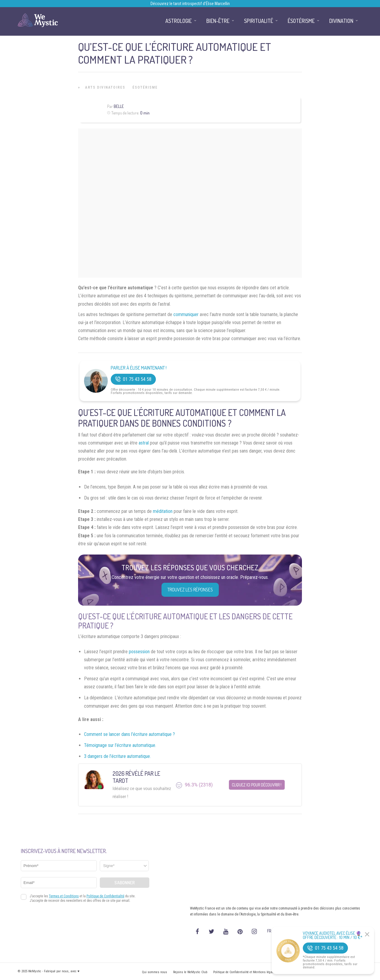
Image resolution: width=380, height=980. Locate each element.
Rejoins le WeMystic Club (190, 972)
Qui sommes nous (155, 972)
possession (139, 652)
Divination (341, 21)
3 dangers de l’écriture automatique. (117, 756)
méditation (163, 511)
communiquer (186, 314)
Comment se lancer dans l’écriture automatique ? (129, 734)
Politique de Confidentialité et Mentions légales (245, 972)
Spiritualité (259, 21)
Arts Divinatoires (105, 87)
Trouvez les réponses (190, 590)
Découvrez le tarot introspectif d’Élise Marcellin (190, 4)
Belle (119, 106)
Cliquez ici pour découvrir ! (257, 785)
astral (144, 443)
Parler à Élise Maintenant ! (139, 368)
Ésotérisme (145, 87)
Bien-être (218, 21)
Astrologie (179, 21)
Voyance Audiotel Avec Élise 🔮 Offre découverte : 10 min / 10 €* (333, 935)
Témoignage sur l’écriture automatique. (120, 745)
